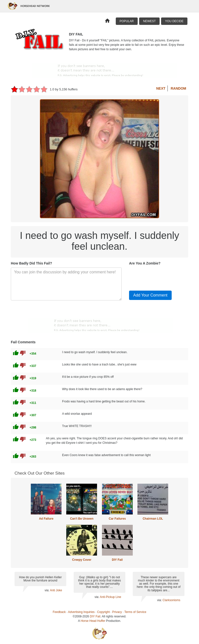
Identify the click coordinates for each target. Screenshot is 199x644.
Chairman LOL (153, 519)
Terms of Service (135, 612)
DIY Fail (117, 560)
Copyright (103, 612)
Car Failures (117, 519)
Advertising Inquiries (81, 612)
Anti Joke (56, 590)
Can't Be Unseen (82, 519)
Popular (127, 21)
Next (161, 88)
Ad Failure (46, 519)
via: (47, 590)
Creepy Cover (82, 560)
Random (178, 88)
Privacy (117, 612)
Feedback (59, 612)
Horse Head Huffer (93, 621)
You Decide (174, 21)
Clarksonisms (171, 600)
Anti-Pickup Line (110, 597)
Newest (149, 21)
